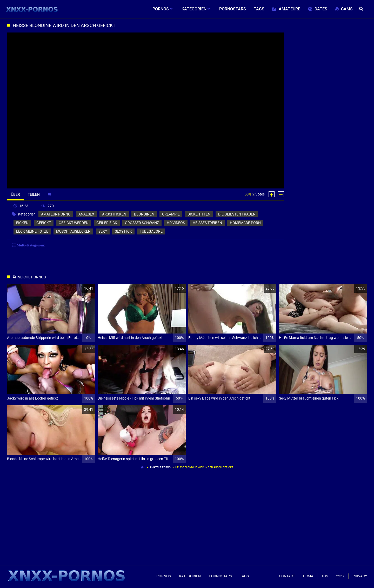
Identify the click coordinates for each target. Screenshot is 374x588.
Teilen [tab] (34, 194)
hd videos (176, 223)
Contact (287, 576)
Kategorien (190, 576)
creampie (171, 214)
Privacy (360, 576)
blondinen (144, 214)
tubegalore (151, 231)
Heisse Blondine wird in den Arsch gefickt (204, 467)
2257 (340, 576)
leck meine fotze (32, 231)
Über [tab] (15, 194)
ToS (325, 576)
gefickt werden (74, 223)
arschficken (114, 214)
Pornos (164, 576)
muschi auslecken (73, 231)
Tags (244, 576)
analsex (86, 214)
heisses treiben (207, 223)
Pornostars (220, 576)
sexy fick (123, 231)
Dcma (308, 576)
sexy (103, 231)
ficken (22, 223)
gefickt (44, 223)
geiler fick (107, 223)
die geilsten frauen (237, 214)
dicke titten (199, 214)
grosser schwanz (142, 223)
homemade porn (245, 223)
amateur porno (56, 214)
